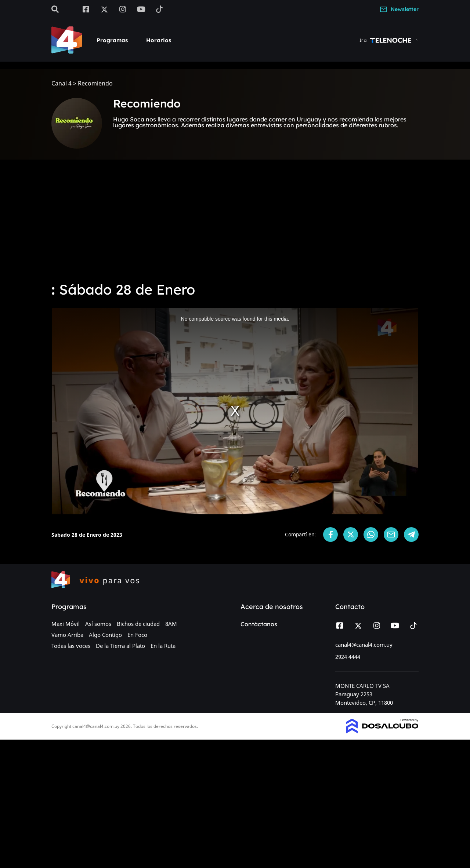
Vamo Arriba (67, 635)
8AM (171, 624)
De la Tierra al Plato (120, 646)
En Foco (137, 635)
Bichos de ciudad (138, 624)
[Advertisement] (235, 220)
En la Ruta (163, 646)
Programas (112, 40)
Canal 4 (62, 83)
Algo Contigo (105, 635)
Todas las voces (71, 646)
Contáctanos (259, 624)
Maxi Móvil (66, 624)
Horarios (159, 40)
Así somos (98, 624)
